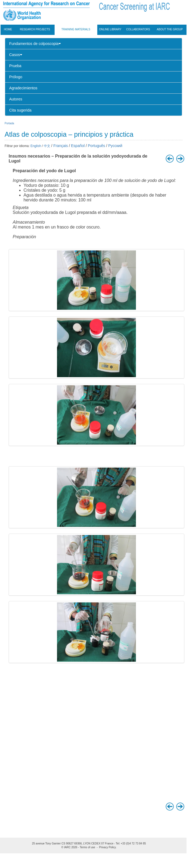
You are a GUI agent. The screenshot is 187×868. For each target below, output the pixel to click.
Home (8, 29)
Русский (115, 146)
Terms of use (87, 847)
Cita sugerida (20, 110)
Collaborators (138, 29)
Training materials (76, 29)
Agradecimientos (23, 88)
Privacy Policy (108, 847)
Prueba (15, 66)
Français (61, 146)
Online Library (110, 29)
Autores (16, 99)
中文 (47, 146)
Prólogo (16, 77)
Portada (9, 123)
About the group (170, 29)
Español (78, 146)
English (36, 146)
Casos (16, 55)
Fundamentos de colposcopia (35, 44)
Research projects (35, 29)
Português (96, 146)
